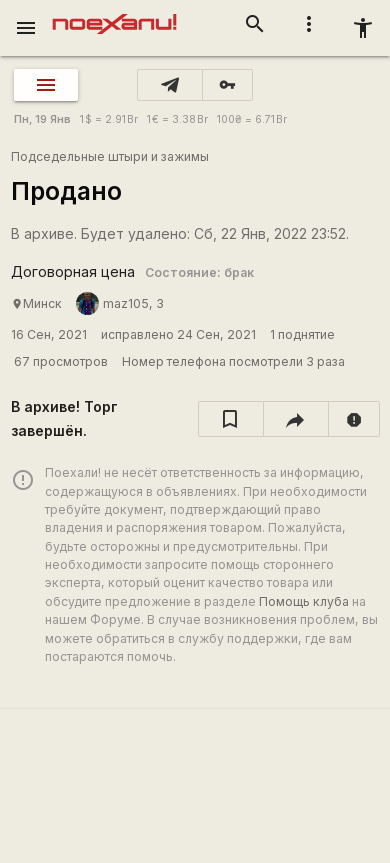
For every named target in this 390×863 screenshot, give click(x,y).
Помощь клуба (304, 601)
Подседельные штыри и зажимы (110, 156)
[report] (354, 419)
